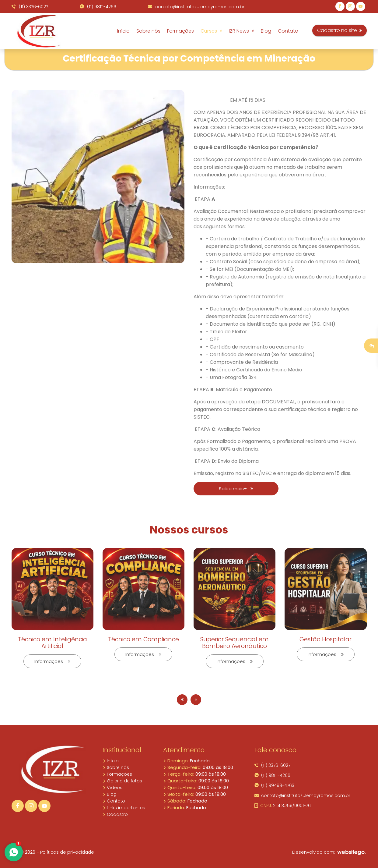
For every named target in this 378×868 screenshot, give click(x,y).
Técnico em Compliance (143, 639)
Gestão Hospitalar (325, 639)
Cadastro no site (339, 30)
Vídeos (112, 788)
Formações (180, 31)
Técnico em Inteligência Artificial (52, 643)
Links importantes (124, 808)
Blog (266, 31)
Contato (288, 31)
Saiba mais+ (236, 489)
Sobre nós (148, 31)
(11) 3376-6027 (30, 7)
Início (123, 31)
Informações (52, 661)
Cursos (211, 31)
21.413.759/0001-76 (283, 806)
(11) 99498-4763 (274, 785)
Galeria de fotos (122, 781)
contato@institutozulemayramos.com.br (196, 7)
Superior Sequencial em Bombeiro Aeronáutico (235, 643)
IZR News (242, 31)
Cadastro (115, 814)
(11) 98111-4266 (98, 7)
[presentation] (182, 700)
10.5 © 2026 (23, 852)
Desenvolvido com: (329, 852)
